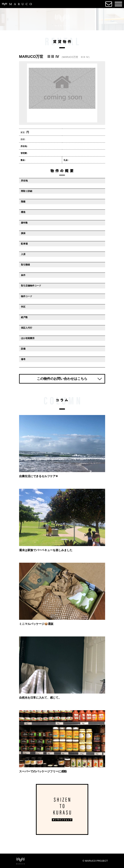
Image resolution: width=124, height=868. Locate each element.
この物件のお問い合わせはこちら (62, 381)
